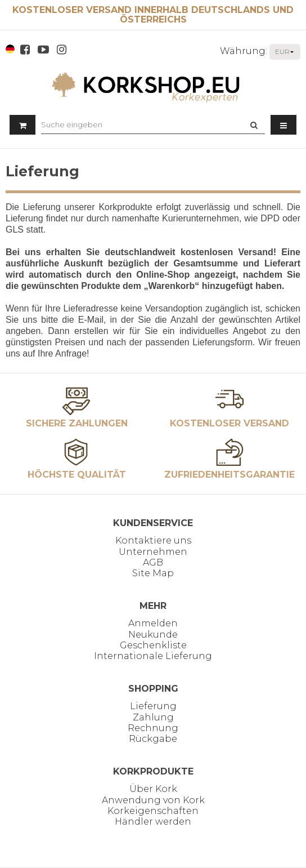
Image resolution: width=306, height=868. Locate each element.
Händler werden (153, 822)
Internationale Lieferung (153, 656)
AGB (153, 562)
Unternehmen (153, 552)
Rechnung (153, 728)
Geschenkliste (153, 645)
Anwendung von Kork (153, 800)
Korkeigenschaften (153, 811)
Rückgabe (153, 739)
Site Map (153, 573)
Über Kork (153, 789)
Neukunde (153, 635)
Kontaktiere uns (153, 540)
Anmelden (153, 623)
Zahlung (153, 717)
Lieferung (153, 706)
